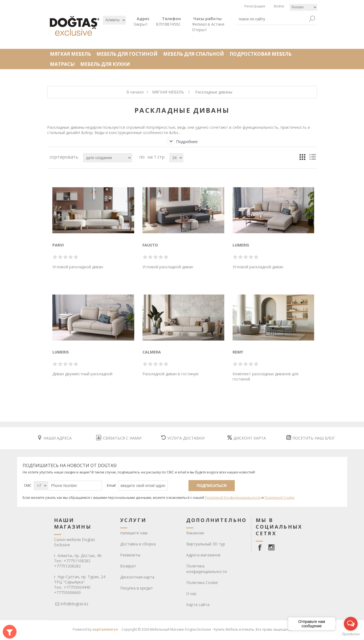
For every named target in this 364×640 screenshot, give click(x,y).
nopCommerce (105, 629)
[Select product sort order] (108, 158)
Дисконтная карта (137, 577)
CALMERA (152, 352)
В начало (135, 92)
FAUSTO (150, 245)
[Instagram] (271, 547)
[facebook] (261, 547)
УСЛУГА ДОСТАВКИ (183, 438)
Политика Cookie (202, 583)
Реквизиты (130, 555)
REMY (238, 352)
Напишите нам (134, 533)
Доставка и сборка (138, 544)
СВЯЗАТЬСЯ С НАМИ (119, 438)
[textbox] (273, 19)
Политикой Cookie (280, 498)
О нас (192, 594)
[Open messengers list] (351, 624)
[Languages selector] (303, 7)
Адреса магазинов (203, 555)
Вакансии (195, 533)
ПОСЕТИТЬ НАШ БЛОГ (311, 438)
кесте (303, 157)
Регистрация (255, 6)
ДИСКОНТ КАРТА (247, 438)
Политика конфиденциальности (207, 569)
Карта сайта (198, 605)
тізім (312, 157)
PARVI (58, 245)
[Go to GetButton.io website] (351, 634)
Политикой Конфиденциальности (233, 498)
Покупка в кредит (137, 588)
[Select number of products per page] (176, 158)
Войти (279, 6)
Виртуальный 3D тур (206, 544)
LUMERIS (241, 245)
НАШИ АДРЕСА (55, 438)
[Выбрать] (114, 20)
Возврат (128, 566)
